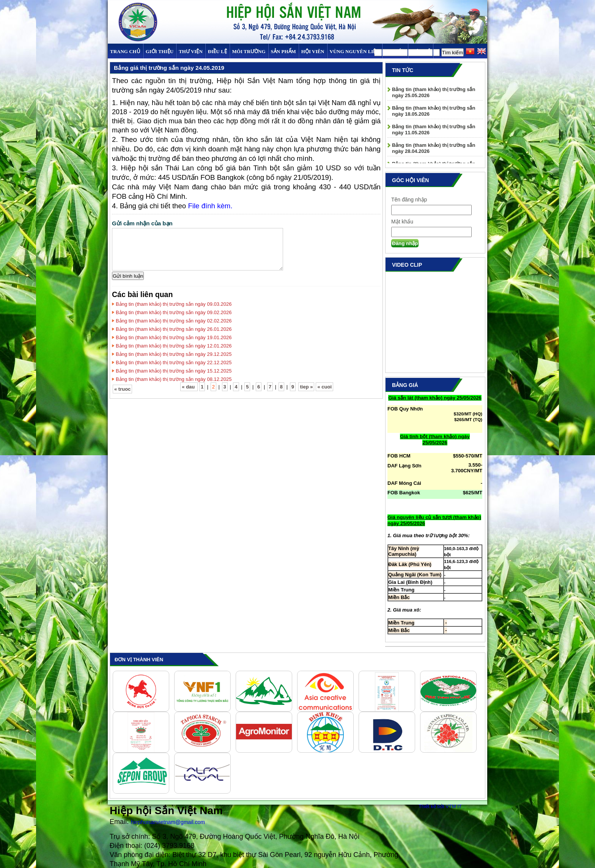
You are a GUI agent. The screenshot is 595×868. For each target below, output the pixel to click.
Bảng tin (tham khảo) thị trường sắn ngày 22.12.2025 (174, 362)
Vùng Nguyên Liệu (355, 51)
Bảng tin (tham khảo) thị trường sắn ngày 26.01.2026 (174, 329)
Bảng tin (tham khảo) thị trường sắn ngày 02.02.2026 (174, 321)
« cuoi (324, 387)
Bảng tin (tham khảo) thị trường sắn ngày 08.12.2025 (174, 379)
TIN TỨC (395, 51)
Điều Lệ (217, 51)
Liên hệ (420, 51)
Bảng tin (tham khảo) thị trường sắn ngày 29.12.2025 (174, 354)
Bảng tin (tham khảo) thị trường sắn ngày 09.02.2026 (174, 312)
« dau (189, 387)
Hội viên (313, 51)
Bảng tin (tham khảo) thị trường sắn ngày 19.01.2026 (174, 337)
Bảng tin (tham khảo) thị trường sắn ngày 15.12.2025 (174, 371)
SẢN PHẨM (283, 51)
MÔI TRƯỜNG (249, 51)
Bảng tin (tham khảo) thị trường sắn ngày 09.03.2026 (174, 304)
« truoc (122, 389)
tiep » (306, 387)
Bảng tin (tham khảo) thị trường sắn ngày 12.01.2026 (174, 346)
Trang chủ (125, 51)
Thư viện (191, 51)
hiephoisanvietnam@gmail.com (168, 822)
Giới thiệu (160, 51)
